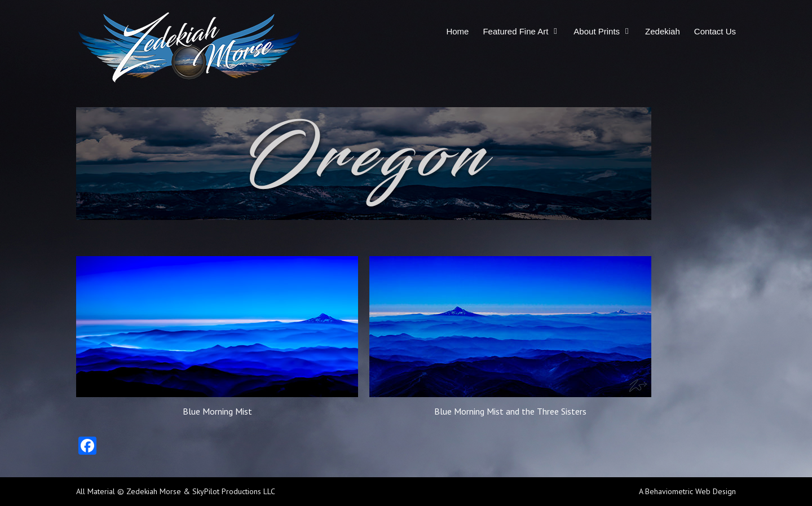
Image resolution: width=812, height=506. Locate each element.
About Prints (597, 31)
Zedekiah (663, 31)
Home (457, 31)
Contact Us (715, 31)
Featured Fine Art (515, 31)
